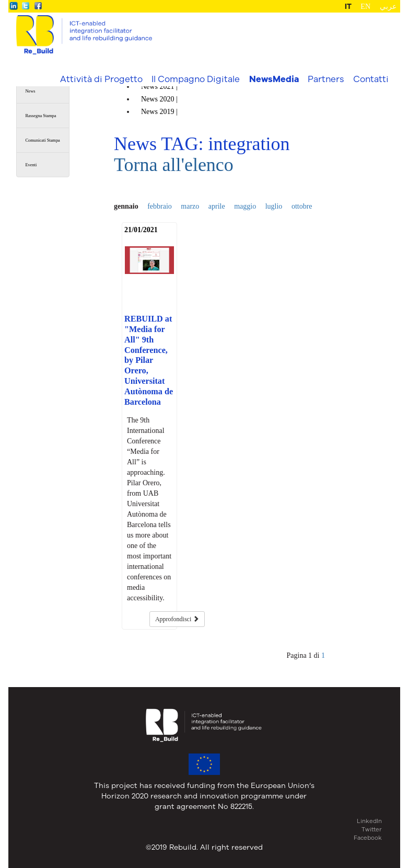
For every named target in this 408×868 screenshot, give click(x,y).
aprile (217, 206)
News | (160, 87)
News (31, 91)
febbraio (160, 206)
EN (365, 7)
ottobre (302, 206)
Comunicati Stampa (43, 140)
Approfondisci (177, 619)
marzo (190, 206)
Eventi (31, 165)
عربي (388, 7)
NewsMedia (274, 79)
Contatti (371, 79)
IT (348, 6)
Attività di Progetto (101, 79)
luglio (274, 206)
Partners (326, 79)
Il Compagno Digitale (196, 79)
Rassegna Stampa (41, 116)
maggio (245, 206)
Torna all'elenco (174, 165)
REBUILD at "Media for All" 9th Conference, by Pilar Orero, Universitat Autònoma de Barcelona (149, 361)
